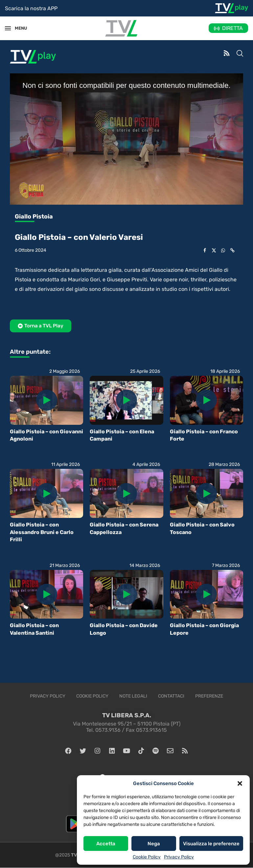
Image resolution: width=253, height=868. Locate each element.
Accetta (106, 844)
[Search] (240, 54)
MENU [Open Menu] (18, 28)
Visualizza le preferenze (211, 844)
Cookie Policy (147, 857)
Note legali (133, 696)
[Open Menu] (8, 28)
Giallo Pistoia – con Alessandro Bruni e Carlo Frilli (42, 532)
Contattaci (171, 696)
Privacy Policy (179, 857)
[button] (240, 783)
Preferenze (209, 696)
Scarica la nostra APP (31, 8)
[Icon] (47, 400)
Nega (154, 844)
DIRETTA (232, 28)
